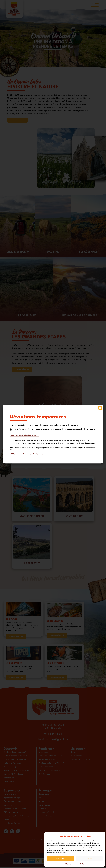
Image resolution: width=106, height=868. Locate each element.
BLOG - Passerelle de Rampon (24, 436)
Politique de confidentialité (75, 864)
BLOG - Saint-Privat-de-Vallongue (26, 454)
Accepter (60, 859)
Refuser (89, 859)
